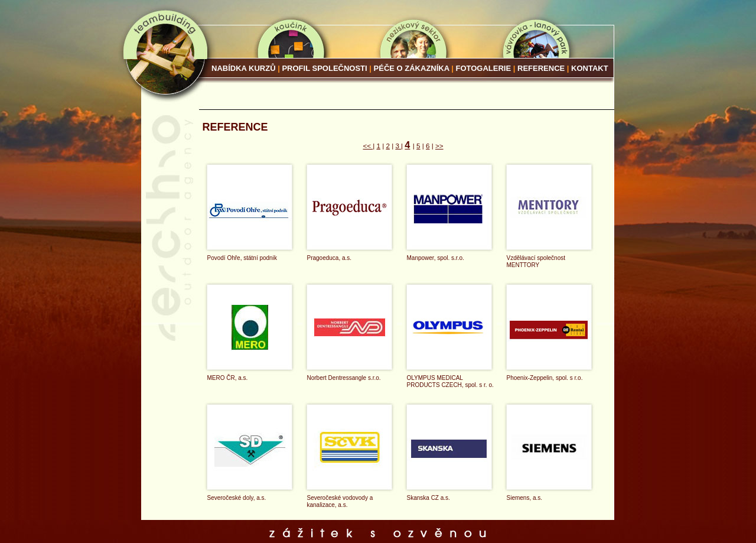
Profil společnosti (324, 68)
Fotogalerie (484, 68)
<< (368, 146)
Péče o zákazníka (412, 68)
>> (439, 146)
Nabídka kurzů (244, 68)
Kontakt (590, 68)
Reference (542, 68)
